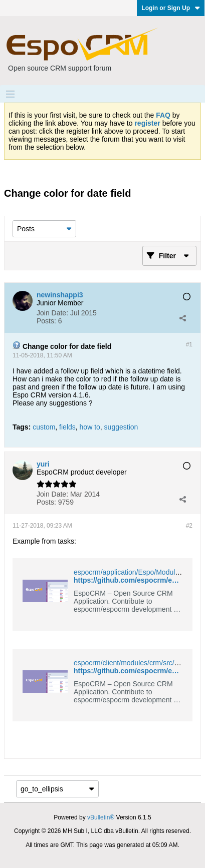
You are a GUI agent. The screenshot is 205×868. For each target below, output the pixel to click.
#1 (189, 344)
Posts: (46, 321)
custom (44, 427)
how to (90, 427)
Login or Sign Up (171, 8)
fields (67, 427)
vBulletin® (101, 817)
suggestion (121, 427)
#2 (189, 526)
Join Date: (52, 313)
